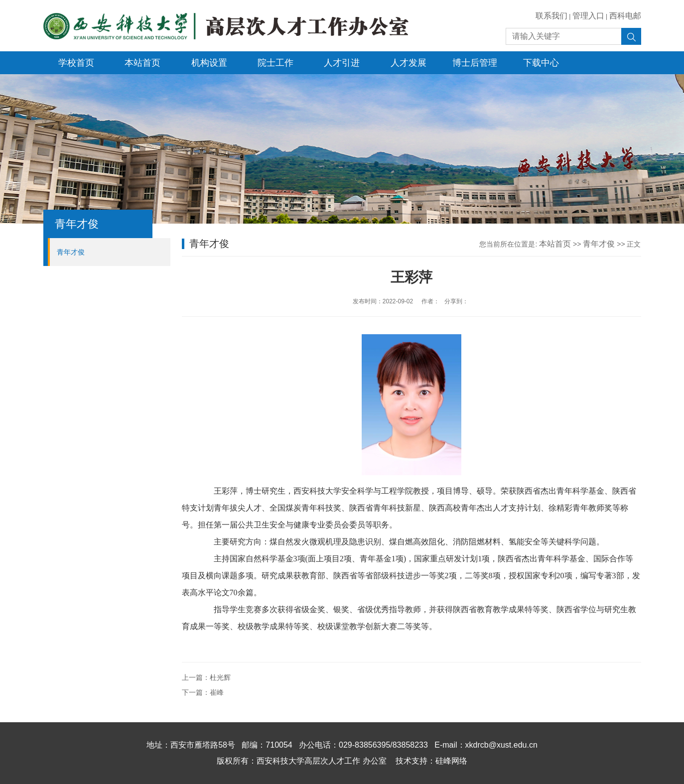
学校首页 (76, 63)
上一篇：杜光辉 (206, 677)
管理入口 (588, 16)
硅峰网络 (451, 761)
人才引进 (342, 63)
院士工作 (275, 63)
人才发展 (409, 63)
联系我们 (551, 16)
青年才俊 (71, 252)
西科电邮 (625, 16)
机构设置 (209, 63)
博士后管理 (475, 63)
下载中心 (541, 63)
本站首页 (142, 63)
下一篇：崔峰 (203, 692)
